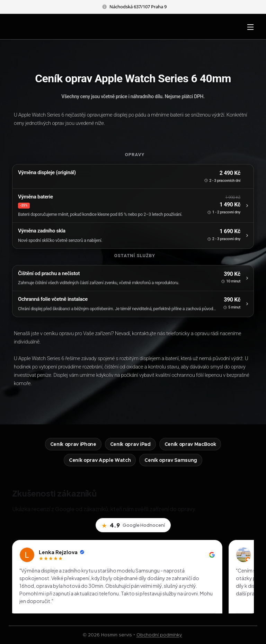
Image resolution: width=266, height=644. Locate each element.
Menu (250, 27)
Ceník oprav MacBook (190, 444)
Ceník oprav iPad (130, 444)
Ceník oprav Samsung (171, 460)
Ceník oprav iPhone (73, 444)
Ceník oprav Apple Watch (100, 460)
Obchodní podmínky (159, 635)
